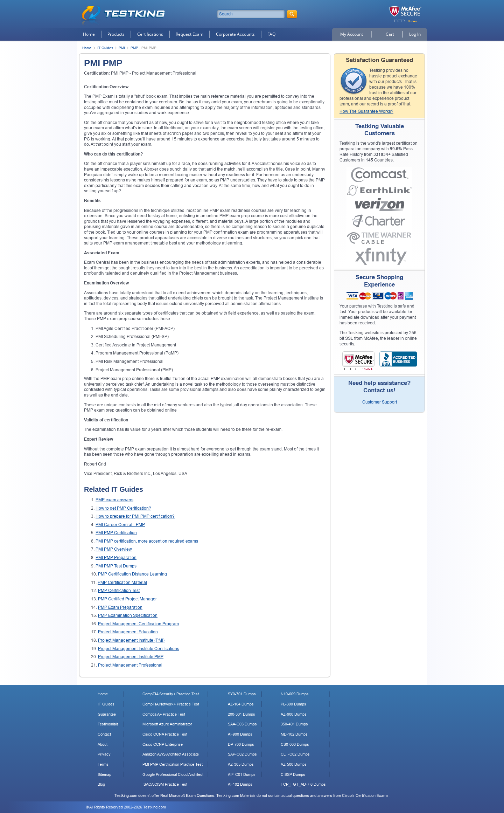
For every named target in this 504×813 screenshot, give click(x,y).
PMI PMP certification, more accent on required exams (147, 541)
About (103, 744)
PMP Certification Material (122, 583)
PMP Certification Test (119, 591)
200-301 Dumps (241, 714)
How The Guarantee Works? (366, 111)
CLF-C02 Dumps (295, 754)
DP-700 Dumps (241, 744)
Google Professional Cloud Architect (173, 774)
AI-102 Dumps (240, 784)
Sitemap (104, 774)
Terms (103, 764)
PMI (122, 48)
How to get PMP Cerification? (123, 508)
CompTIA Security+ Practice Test (171, 694)
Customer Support (380, 402)
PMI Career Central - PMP (120, 525)
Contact (104, 734)
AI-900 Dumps (240, 734)
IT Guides (105, 48)
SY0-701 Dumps (242, 694)
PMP (134, 48)
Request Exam (190, 34)
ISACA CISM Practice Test (165, 784)
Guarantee (107, 714)
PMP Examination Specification (128, 615)
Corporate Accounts (235, 34)
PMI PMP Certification (116, 533)
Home (89, 34)
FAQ (271, 34)
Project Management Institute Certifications (139, 649)
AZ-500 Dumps (294, 764)
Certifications (150, 34)
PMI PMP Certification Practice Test (173, 764)
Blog (101, 784)
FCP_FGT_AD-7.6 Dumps (303, 784)
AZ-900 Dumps (294, 714)
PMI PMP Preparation (116, 558)
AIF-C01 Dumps (242, 774)
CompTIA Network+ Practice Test (171, 704)
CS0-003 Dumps (295, 744)
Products (116, 34)
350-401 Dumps (294, 724)
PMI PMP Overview (114, 549)
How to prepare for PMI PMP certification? (135, 516)
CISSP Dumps (293, 774)
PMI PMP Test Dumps (116, 566)
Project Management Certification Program (138, 624)
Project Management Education (128, 632)
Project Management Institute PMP (131, 657)
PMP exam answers (114, 500)
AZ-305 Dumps (241, 764)
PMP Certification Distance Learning (132, 574)
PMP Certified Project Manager (127, 599)
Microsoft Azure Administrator (167, 724)
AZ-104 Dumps (241, 704)
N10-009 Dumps (295, 694)
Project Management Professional (130, 665)
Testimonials (108, 724)
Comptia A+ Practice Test (164, 714)
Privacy (104, 754)
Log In (415, 34)
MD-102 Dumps (294, 734)
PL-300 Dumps (293, 704)
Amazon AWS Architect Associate (171, 754)
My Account (352, 34)
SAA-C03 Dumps (242, 724)
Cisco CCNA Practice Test (165, 734)
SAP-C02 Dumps (242, 754)
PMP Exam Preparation (120, 607)
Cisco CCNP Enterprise (163, 744)
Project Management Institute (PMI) (131, 640)
